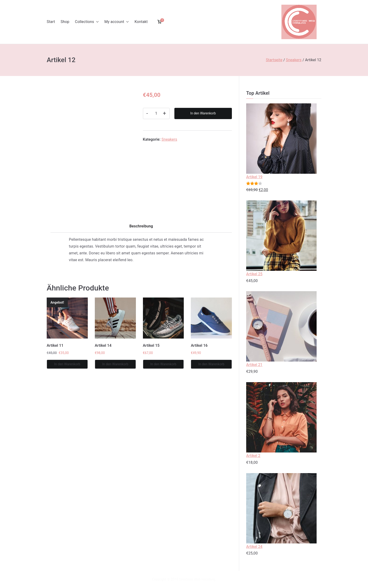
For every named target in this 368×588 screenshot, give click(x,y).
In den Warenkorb (203, 113)
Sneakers (294, 60)
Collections (87, 22)
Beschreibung (141, 226)
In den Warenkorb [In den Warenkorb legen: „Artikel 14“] (115, 364)
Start (51, 22)
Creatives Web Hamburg (197, 579)
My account (117, 22)
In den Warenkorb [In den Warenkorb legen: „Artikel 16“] (211, 364)
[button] (96, 22)
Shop (65, 22)
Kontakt (141, 22)
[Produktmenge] (156, 113)
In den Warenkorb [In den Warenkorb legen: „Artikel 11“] (67, 364)
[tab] (141, 228)
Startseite (274, 60)
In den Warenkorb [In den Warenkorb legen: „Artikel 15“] (163, 364)
